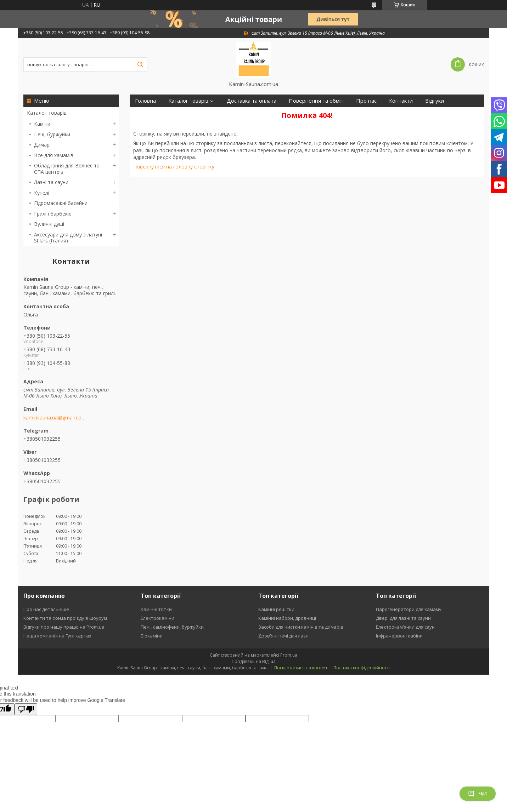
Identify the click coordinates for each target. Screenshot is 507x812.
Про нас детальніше (46, 609)
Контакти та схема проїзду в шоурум (65, 618)
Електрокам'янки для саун (405, 627)
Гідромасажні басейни (61, 203)
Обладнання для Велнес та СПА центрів (67, 169)
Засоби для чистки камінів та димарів (301, 627)
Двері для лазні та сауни (403, 618)
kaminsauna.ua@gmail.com (54, 418)
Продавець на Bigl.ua (254, 661)
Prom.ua (289, 655)
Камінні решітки (276, 609)
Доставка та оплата (252, 101)
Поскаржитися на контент (302, 668)
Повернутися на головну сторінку (174, 167)
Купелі (42, 193)
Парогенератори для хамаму (409, 609)
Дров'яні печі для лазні (284, 636)
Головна (145, 101)
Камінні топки (156, 609)
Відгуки (435, 101)
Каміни (42, 124)
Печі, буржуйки (52, 134)
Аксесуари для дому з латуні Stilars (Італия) (68, 238)
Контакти (401, 101)
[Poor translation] (26, 709)
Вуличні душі (49, 224)
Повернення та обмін (316, 101)
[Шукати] (140, 64)
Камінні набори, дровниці (287, 618)
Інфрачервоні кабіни (399, 636)
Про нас (366, 101)
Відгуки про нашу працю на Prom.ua (64, 627)
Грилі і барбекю (53, 214)
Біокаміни (152, 636)
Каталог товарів (47, 113)
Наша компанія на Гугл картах (57, 636)
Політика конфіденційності (362, 668)
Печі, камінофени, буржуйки (172, 627)
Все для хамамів (54, 155)
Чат (478, 794)
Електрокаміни (157, 618)
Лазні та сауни (51, 182)
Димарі (42, 145)
